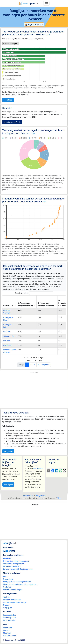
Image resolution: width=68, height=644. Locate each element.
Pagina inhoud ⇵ (34, 25)
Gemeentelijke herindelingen (15, 602)
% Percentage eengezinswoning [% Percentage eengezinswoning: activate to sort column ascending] (26, 304)
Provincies (7, 566)
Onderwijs (7, 587)
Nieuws (6, 605)
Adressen (7, 558)
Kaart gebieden (9, 615)
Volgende (45, 365)
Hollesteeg (8, 345)
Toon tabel (8, 100)
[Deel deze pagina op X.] (65, 471)
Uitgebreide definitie (12, 122)
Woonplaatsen (18, 564)
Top (59, 498)
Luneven (7, 341)
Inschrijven (8, 484)
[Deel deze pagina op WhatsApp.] (61, 471)
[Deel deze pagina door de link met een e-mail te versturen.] (49, 471)
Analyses (7, 597)
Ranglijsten (8, 451)
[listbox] (11, 44)
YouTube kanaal (10, 636)
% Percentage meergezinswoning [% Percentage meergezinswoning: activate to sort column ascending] (46, 304)
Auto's (6, 576)
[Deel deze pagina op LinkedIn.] (57, 471)
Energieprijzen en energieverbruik (17, 582)
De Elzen (7, 332)
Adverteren (8, 628)
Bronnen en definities (12, 600)
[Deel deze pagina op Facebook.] (53, 471)
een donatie (38, 469)
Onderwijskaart (9, 618)
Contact (6, 630)
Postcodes (7, 564)
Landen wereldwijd (11, 569)
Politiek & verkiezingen (13, 590)
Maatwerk (7, 633)
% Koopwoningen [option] (10, 44)
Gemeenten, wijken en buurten (16, 561)
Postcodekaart (9, 620)
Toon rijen (34, 361)
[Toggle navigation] (46, 3)
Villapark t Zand (10, 336)
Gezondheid (8, 579)
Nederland (17, 566)
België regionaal (26, 569)
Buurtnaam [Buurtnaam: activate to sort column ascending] (8, 306)
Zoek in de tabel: (34, 293)
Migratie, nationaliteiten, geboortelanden (20, 584)
